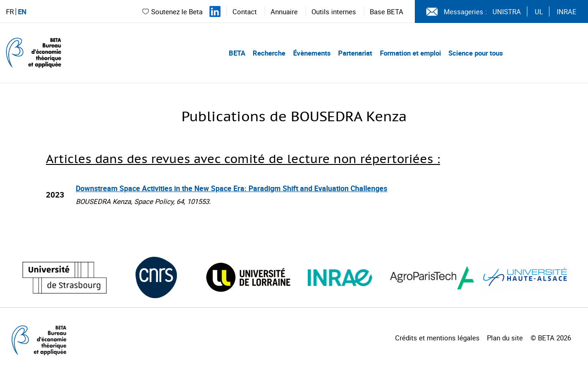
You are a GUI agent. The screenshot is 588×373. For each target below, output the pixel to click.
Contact (245, 11)
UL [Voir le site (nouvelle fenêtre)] (539, 11)
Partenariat (355, 53)
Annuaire (284, 11)
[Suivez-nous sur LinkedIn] (215, 11)
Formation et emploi (410, 53)
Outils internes (334, 11)
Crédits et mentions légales (437, 338)
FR (10, 12)
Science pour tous (476, 53)
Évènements (312, 53)
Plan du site (505, 338)
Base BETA (387, 11)
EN (22, 12)
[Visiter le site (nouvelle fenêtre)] (65, 278)
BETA (237, 53)
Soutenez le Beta (172, 11)
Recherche (269, 53)
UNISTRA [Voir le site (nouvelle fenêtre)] (507, 11)
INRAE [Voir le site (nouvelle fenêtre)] (567, 11)
